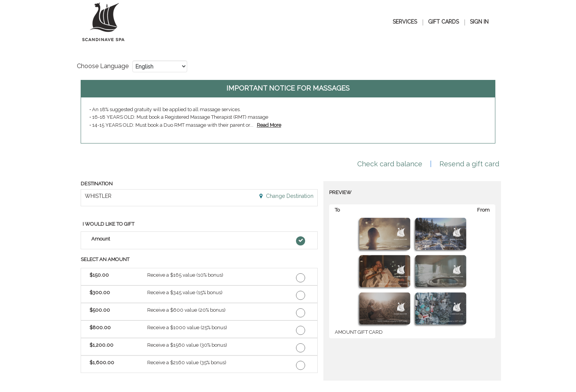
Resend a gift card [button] (469, 164)
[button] (199, 240)
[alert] (288, 112)
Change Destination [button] (289, 196)
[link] (269, 125)
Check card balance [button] (390, 164)
